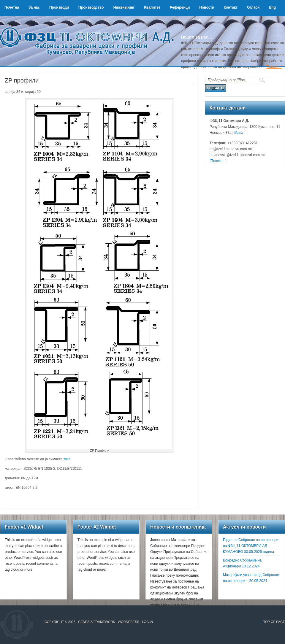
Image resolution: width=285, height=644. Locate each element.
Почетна (12, 7)
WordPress (129, 622)
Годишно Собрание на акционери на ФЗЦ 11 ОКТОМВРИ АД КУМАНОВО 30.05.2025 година (251, 546)
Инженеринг (124, 7)
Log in (147, 622)
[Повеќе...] (274, 67)
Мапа (238, 133)
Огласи (253, 7)
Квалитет (152, 7)
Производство (91, 7)
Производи (59, 7)
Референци (180, 7)
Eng (272, 7)
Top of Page (274, 622)
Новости (207, 7)
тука (67, 459)
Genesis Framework (97, 622)
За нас (34, 7)
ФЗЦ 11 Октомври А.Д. (89, 34)
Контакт (231, 7)
